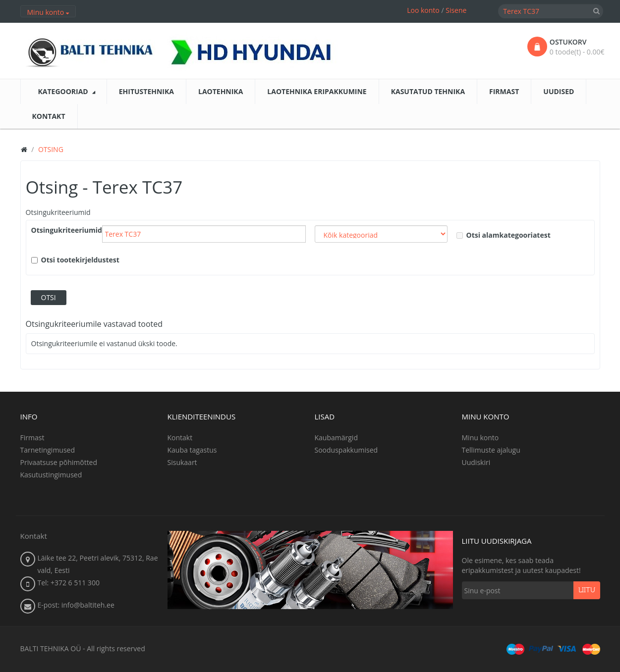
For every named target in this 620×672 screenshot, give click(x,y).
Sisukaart (182, 462)
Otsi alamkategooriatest (504, 235)
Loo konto (423, 10)
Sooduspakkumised (346, 450)
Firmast (32, 438)
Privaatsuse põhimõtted (59, 462)
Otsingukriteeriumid (58, 212)
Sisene (456, 10)
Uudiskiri (476, 462)
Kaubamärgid (336, 438)
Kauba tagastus (192, 450)
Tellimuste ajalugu (491, 450)
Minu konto (480, 438)
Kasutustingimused (51, 475)
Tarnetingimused (48, 450)
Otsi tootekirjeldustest (75, 260)
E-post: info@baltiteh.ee (76, 605)
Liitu (587, 590)
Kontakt (180, 438)
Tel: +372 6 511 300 (69, 583)
